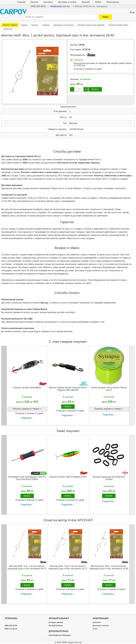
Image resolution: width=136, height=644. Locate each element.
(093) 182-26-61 (38, 6)
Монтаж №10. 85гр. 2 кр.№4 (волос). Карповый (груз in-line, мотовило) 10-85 (109, 573)
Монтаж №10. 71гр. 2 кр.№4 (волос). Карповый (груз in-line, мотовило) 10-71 (68, 573)
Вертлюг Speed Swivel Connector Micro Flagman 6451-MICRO (68, 394)
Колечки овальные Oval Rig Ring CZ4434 (109, 484)
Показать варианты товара (27, 414)
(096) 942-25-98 (11, 626)
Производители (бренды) (59, 635)
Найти (105, 17)
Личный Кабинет (56, 626)
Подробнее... (27, 423)
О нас (95, 629)
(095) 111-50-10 (11, 629)
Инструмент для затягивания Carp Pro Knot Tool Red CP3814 (27, 484)
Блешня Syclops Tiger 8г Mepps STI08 (68, 482)
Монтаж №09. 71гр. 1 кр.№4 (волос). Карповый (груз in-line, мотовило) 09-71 (27, 573)
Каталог (34, 2)
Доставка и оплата (67, 2)
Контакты (48, 2)
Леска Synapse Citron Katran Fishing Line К (109, 394)
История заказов (56, 622)
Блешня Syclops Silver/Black (27, 393)
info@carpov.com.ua (60, 6)
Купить (95, 89)
